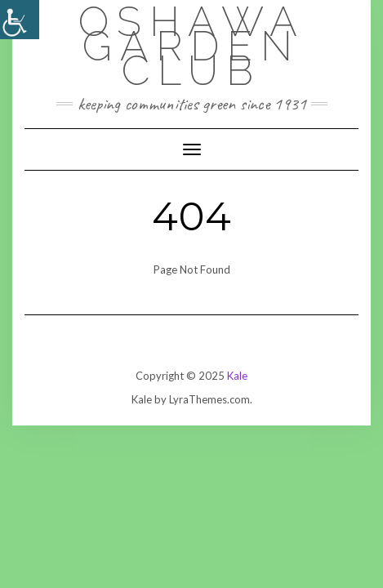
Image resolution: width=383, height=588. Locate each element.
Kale (237, 376)
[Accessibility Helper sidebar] (20, 20)
